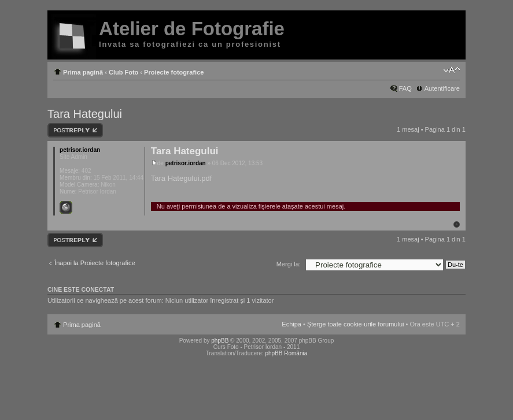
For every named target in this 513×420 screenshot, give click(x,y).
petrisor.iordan (186, 163)
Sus (457, 224)
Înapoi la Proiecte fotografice (95, 263)
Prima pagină (83, 72)
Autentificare (442, 88)
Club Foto (123, 72)
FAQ (405, 88)
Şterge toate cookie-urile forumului (356, 324)
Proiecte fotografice (174, 72)
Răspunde (75, 130)
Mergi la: (289, 264)
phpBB (220, 341)
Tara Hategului (85, 114)
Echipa (291, 324)
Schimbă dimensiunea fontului (451, 70)
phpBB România (286, 353)
